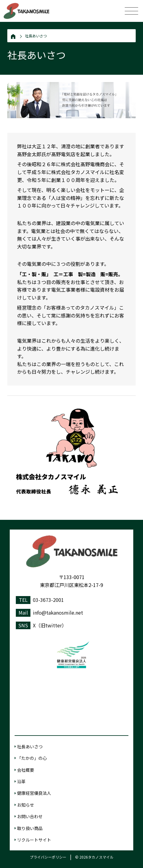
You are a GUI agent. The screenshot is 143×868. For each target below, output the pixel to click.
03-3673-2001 (48, 600)
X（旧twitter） (50, 625)
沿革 (21, 781)
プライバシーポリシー (48, 857)
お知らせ (26, 805)
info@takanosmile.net (58, 612)
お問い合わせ (30, 816)
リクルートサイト (34, 840)
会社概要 (26, 770)
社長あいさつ (36, 36)
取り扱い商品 (30, 828)
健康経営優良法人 (34, 793)
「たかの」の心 (32, 758)
